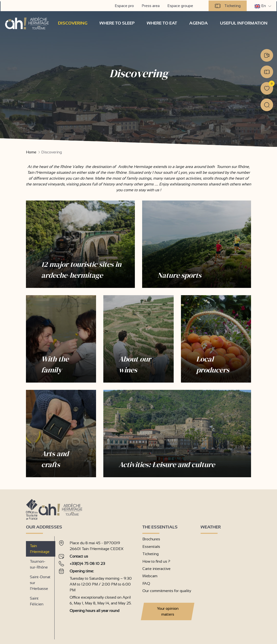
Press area (151, 5)
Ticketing (228, 5)
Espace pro (125, 5)
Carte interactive (156, 568)
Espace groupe (181, 5)
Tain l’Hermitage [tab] (40, 548)
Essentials (151, 546)
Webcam (150, 576)
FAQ (146, 583)
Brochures (151, 539)
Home (31, 152)
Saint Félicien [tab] (37, 601)
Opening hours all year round (94, 610)
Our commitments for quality (167, 590)
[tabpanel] (97, 585)
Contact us (79, 556)
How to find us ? (156, 561)
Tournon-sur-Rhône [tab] (39, 564)
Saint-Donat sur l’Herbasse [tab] (40, 582)
